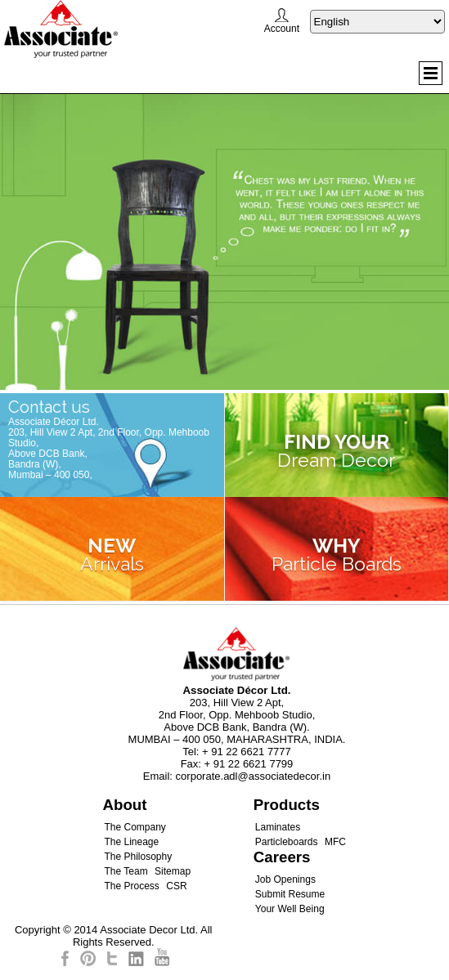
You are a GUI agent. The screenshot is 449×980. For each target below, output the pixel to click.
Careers (282, 857)
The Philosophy (138, 857)
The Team (126, 871)
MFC (335, 842)
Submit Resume (290, 894)
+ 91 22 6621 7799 (249, 764)
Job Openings (285, 879)
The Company (135, 827)
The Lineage (131, 842)
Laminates (278, 827)
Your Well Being (290, 909)
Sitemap (173, 871)
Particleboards (287, 842)
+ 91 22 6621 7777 (247, 752)
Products (287, 805)
